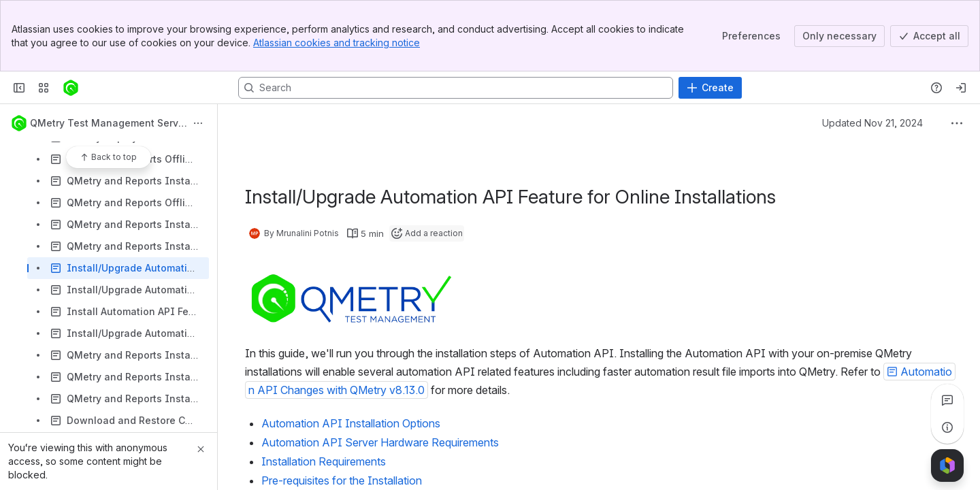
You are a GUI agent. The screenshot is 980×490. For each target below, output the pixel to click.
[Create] (710, 88)
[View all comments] (947, 400)
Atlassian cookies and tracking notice (337, 43)
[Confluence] (71, 88)
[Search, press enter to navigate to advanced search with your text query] (456, 88)
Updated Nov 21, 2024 (872, 123)
